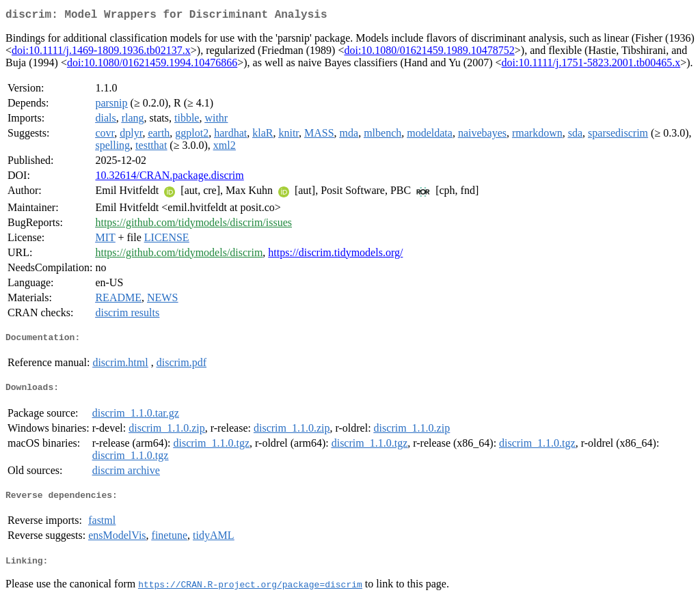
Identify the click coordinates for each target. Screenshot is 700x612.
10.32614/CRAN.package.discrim (169, 178)
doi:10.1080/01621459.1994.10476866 (152, 65)
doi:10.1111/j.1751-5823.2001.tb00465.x (591, 65)
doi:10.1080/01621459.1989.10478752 (429, 53)
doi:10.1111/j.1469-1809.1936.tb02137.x (101, 53)
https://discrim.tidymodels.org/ (335, 255)
